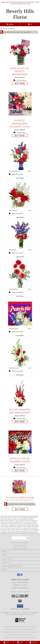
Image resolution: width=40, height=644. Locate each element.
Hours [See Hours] (33, 642)
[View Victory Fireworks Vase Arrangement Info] (20, 393)
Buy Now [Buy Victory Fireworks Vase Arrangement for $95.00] (20, 422)
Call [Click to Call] (7, 642)
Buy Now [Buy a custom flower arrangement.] (20, 509)
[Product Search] (20, 538)
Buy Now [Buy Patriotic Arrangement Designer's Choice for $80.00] (20, 136)
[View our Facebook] (19, 575)
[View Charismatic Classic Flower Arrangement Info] (20, 353)
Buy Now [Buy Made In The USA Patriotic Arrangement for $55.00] (20, 83)
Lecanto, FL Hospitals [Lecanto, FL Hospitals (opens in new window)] (29, 627)
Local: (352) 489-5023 (20, 588)
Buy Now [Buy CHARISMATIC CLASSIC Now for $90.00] (20, 375)
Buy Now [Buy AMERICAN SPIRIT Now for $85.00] (20, 257)
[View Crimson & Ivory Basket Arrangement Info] (20, 195)
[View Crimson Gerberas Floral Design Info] (20, 274)
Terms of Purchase (20, 638)
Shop (10, 24)
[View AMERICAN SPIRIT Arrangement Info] (20, 235)
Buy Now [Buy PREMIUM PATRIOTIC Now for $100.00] (20, 336)
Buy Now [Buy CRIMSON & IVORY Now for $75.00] (20, 217)
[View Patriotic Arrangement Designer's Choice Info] (20, 104)
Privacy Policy (9, 638)
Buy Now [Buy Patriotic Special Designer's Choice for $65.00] (20, 470)
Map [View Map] (20, 642)
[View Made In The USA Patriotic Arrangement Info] (20, 52)
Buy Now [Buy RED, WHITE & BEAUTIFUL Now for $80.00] (20, 178)
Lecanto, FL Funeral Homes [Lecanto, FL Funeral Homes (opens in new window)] (12, 627)
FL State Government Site (27, 629)
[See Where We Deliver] (20, 547)
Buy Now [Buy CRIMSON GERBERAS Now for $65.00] (20, 296)
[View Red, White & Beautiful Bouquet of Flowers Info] (20, 156)
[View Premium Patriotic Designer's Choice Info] (20, 314)
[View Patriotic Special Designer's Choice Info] (20, 442)
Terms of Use (32, 638)
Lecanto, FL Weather (11, 629)
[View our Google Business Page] (21, 575)
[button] (20, 606)
